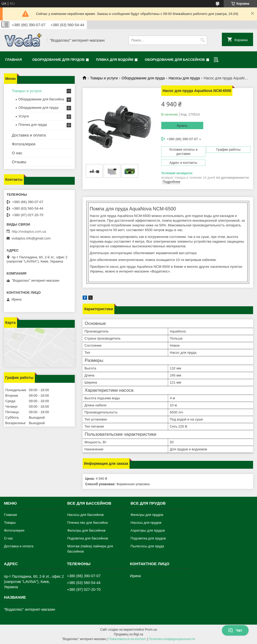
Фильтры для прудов (147, 515)
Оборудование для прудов (58, 60)
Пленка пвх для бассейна (87, 523)
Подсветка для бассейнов (88, 538)
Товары (10, 523)
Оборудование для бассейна (41, 99)
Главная (14, 60)
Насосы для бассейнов (85, 515)
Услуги (24, 116)
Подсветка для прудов (148, 538)
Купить (182, 126)
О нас (17, 153)
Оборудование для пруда (143, 78)
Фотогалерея (24, 144)
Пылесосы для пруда (147, 546)
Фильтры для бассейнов (86, 530)
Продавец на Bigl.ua (128, 634)
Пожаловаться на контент (127, 639)
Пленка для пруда (33, 125)
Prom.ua (151, 630)
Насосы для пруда (184, 78)
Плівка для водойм (115, 60)
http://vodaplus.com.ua (29, 231)
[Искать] (203, 40)
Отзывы (19, 162)
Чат (235, 630)
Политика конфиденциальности (172, 639)
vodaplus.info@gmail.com (31, 238)
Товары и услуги (104, 78)
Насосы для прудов (146, 523)
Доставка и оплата (29, 135)
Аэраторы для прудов (148, 530)
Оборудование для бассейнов (175, 60)
